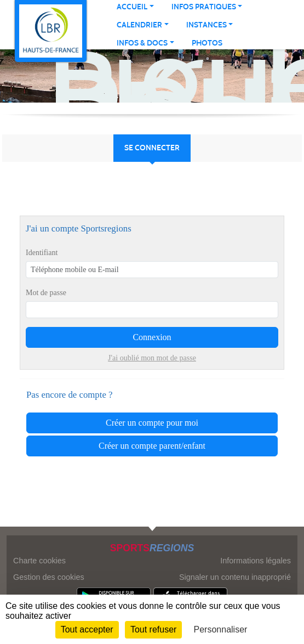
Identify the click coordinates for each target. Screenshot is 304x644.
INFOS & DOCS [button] (142, 43)
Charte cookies (39, 561)
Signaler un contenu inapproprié (235, 577)
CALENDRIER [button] (139, 25)
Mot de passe (46, 293)
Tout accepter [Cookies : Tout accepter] (87, 629)
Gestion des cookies (49, 577)
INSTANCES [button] (207, 25)
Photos (207, 43)
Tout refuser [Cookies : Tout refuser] (153, 629)
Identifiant (42, 253)
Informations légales (256, 561)
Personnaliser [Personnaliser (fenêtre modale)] (221, 629)
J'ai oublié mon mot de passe (152, 358)
